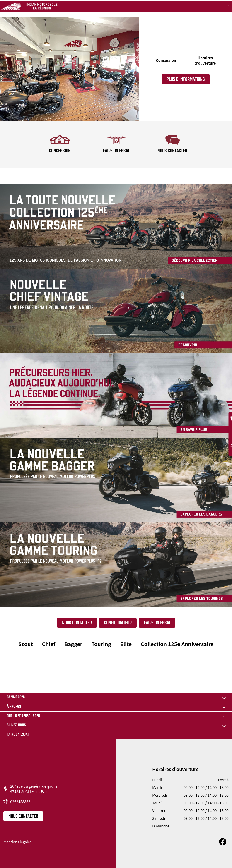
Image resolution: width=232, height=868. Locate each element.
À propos (14, 707)
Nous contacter (77, 623)
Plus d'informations (186, 79)
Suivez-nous (16, 725)
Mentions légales (17, 842)
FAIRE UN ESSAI (157, 623)
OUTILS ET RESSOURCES (23, 716)
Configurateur (118, 623)
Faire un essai (18, 735)
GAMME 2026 (16, 697)
